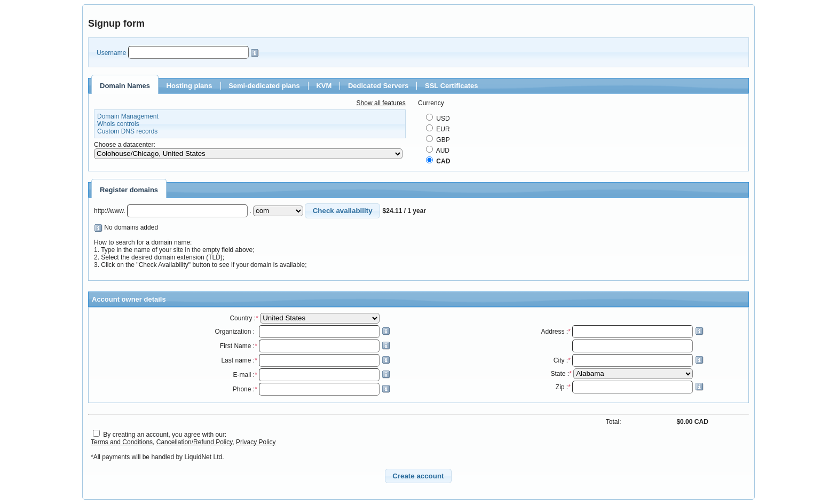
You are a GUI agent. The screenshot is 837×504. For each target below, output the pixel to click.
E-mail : (311, 375)
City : (629, 360)
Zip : (630, 387)
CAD (438, 161)
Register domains (129, 190)
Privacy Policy (256, 442)
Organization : (302, 332)
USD (438, 119)
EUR (438, 129)
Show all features (381, 103)
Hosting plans (189, 86)
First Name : (305, 346)
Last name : (305, 360)
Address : (622, 332)
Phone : (311, 389)
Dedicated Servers (378, 86)
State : (622, 374)
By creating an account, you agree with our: (165, 435)
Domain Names (125, 86)
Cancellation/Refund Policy (195, 442)
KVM (324, 86)
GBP (438, 140)
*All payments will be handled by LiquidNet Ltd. (157, 457)
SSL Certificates (451, 86)
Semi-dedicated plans (264, 86)
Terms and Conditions (122, 442)
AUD (438, 151)
